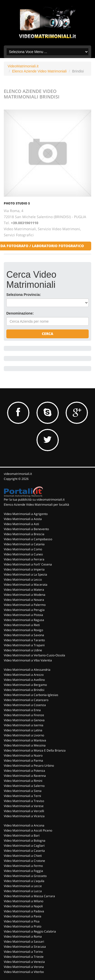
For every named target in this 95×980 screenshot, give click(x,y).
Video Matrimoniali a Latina (23, 730)
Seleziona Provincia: (24, 295)
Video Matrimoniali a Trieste (24, 957)
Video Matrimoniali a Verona (24, 967)
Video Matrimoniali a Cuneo (23, 554)
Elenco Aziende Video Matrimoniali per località (36, 505)
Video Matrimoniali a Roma (23, 936)
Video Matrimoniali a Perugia (24, 610)
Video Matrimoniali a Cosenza (25, 705)
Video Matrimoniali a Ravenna (25, 776)
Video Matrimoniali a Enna (22, 710)
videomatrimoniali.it (18, 474)
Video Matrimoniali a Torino (23, 952)
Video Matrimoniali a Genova (24, 720)
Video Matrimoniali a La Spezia (25, 574)
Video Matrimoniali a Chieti (23, 856)
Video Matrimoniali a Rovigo (23, 630)
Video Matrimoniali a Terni (22, 796)
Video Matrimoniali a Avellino (24, 680)
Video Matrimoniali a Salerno (24, 786)
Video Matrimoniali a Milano (24, 901)
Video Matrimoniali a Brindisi (24, 690)
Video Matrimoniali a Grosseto (25, 876)
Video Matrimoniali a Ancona (24, 825)
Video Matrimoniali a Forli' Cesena (28, 564)
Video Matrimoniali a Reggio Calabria (30, 931)
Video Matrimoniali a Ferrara (24, 559)
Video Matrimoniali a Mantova (25, 740)
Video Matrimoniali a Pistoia (23, 615)
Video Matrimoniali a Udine (23, 650)
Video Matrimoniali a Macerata (26, 585)
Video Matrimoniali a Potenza (24, 771)
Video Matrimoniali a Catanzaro (26, 700)
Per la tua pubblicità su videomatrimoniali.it (34, 499)
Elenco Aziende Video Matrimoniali (39, 71)
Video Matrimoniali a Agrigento (26, 514)
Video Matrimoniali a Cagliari (24, 846)
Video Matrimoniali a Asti (21, 524)
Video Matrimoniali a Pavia (23, 916)
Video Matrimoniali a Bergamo (25, 685)
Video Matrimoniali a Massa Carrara (29, 896)
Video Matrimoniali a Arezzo (24, 675)
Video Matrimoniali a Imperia (24, 569)
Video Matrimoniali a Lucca (23, 891)
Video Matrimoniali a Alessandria (27, 670)
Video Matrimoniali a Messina (25, 745)
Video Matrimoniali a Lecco (23, 579)
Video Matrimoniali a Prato (23, 926)
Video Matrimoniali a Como (23, 549)
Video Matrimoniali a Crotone (24, 861)
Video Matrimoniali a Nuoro (23, 755)
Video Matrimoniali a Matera (24, 590)
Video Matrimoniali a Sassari (24, 942)
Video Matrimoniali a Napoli (23, 906)
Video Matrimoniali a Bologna (25, 841)
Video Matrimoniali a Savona (24, 635)
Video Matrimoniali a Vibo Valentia (28, 660)
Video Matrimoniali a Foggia (23, 871)
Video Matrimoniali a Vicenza (24, 816)
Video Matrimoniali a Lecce (23, 886)
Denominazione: (20, 313)
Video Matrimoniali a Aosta (23, 519)
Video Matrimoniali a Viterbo (24, 972)
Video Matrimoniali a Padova (24, 911)
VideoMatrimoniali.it (23, 66)
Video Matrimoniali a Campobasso (28, 539)
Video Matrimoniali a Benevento (26, 529)
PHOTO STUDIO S (17, 203)
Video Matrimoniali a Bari (22, 835)
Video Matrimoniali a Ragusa (24, 620)
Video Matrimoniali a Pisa (22, 921)
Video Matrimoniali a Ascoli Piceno (28, 830)
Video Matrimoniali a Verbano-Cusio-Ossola (34, 655)
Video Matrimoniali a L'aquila (24, 881)
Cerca (48, 334)
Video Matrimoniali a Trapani (24, 645)
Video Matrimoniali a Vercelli (24, 811)
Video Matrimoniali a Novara (24, 600)
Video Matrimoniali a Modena (25, 595)
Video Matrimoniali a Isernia (24, 725)
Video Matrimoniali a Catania (24, 544)
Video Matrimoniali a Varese (24, 806)
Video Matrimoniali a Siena (23, 791)
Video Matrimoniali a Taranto (24, 640)
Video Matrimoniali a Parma (23, 760)
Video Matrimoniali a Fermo (23, 866)
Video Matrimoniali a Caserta (24, 851)
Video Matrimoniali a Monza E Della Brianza (35, 750)
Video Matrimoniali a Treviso (24, 801)
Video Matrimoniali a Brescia (24, 534)
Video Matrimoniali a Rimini (23, 781)
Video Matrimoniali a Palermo (25, 605)
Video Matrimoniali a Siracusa (25, 947)
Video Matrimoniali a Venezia (24, 962)
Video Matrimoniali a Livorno (24, 735)
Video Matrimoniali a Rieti (22, 625)
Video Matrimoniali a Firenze (24, 715)
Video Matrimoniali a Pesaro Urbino (29, 766)
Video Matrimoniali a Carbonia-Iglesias (31, 695)
